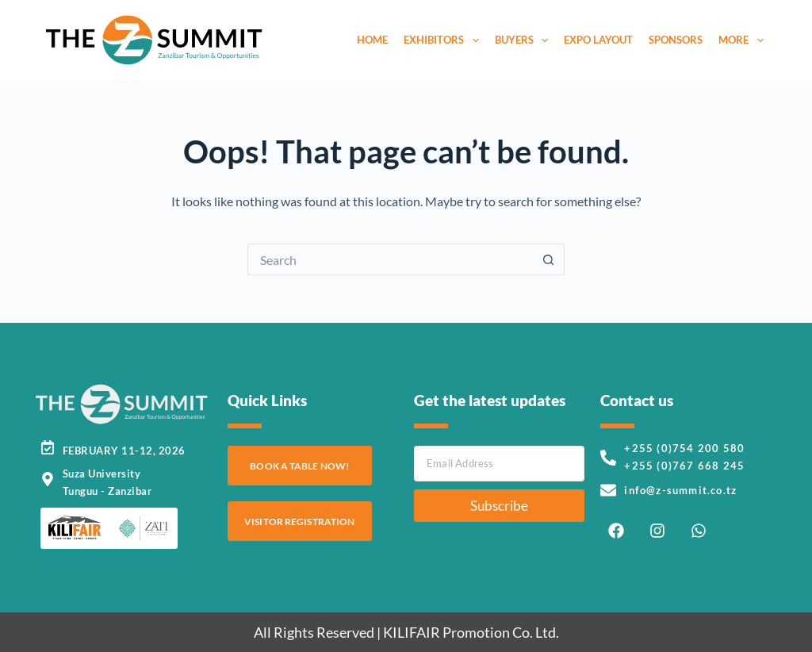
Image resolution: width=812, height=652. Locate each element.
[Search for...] (390, 259)
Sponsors (676, 40)
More (744, 40)
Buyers (525, 40)
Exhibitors (444, 40)
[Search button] (549, 259)
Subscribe (499, 506)
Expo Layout (598, 40)
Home (372, 40)
